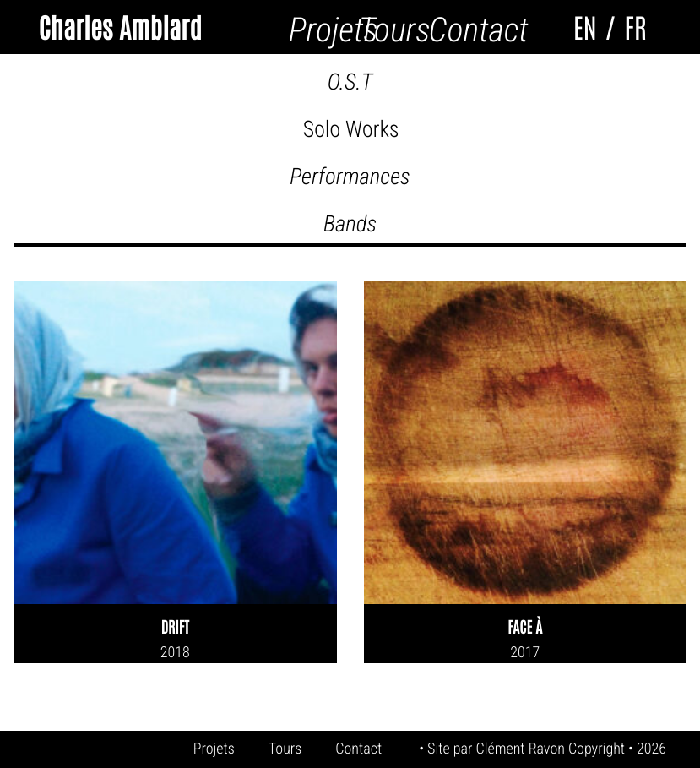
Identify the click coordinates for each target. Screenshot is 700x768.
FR (635, 27)
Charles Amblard (119, 27)
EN (585, 27)
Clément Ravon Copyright (552, 749)
